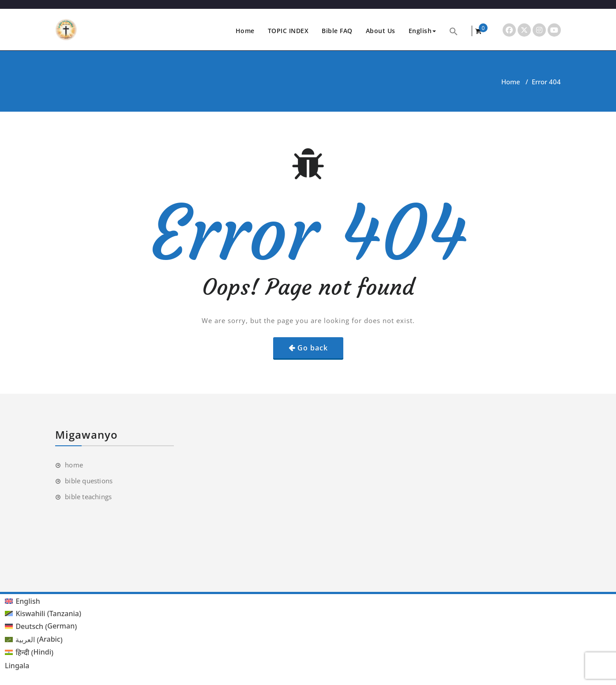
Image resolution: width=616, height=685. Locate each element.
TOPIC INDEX (288, 31)
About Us (381, 31)
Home (245, 31)
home (74, 465)
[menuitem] (43, 601)
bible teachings (88, 497)
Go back (313, 348)
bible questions (89, 481)
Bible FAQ (337, 31)
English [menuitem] (28, 601)
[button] (454, 31)
